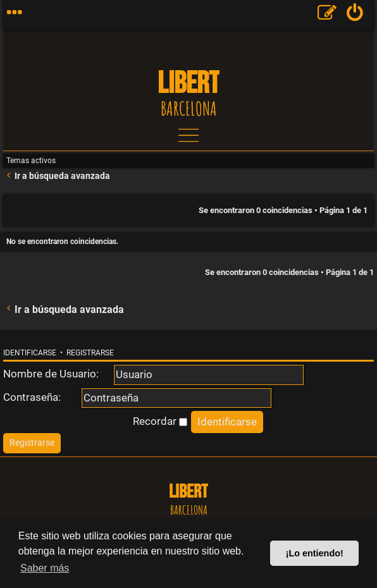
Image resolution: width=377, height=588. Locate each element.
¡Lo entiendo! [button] (315, 553)
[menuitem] (355, 15)
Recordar (160, 421)
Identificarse (30, 353)
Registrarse (90, 353)
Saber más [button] (45, 568)
